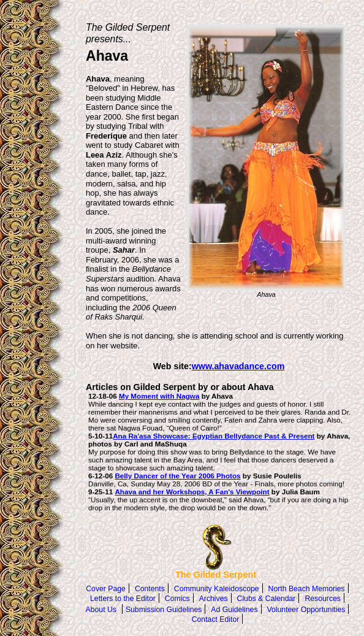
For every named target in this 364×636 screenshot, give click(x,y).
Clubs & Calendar (267, 599)
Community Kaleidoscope (217, 589)
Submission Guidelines (164, 610)
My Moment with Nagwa (159, 396)
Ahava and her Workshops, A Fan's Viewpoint (192, 492)
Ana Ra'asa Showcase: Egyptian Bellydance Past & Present (214, 436)
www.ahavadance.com (238, 366)
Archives (214, 599)
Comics (177, 599)
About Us (101, 610)
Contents (150, 589)
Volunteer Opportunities (306, 610)
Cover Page (106, 589)
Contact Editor (216, 619)
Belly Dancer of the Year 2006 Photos (177, 476)
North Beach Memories (307, 589)
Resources (322, 599)
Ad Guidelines (234, 610)
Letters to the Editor (123, 599)
